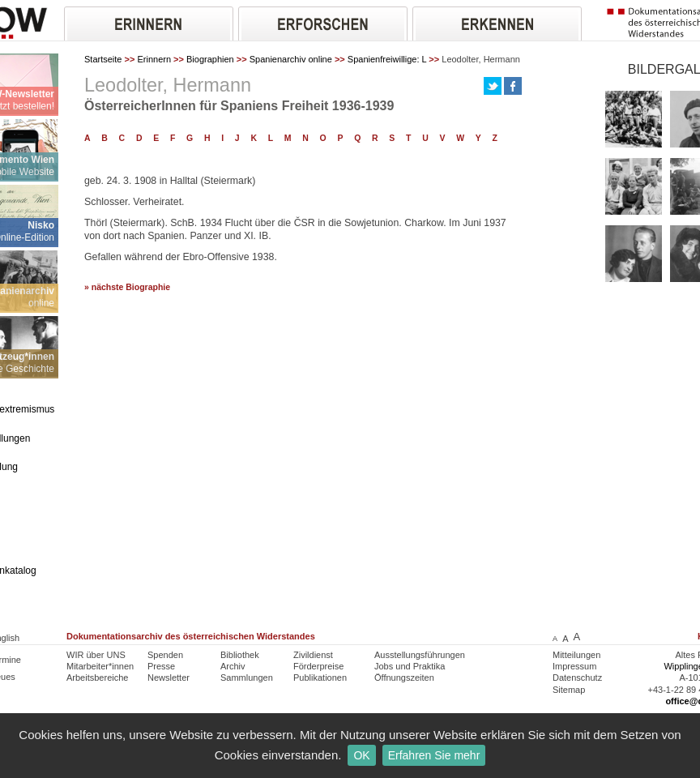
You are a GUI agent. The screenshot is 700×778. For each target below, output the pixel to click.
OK (361, 755)
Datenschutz (577, 678)
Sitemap (569, 690)
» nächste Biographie (127, 287)
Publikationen (320, 678)
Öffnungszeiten (404, 678)
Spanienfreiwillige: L (387, 59)
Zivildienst (313, 655)
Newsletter (169, 678)
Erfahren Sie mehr (434, 755)
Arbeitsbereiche (97, 678)
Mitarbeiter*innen (100, 666)
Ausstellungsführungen (420, 655)
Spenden (165, 655)
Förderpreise (318, 666)
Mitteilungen (576, 655)
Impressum (574, 666)
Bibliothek (240, 655)
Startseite (103, 59)
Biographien (210, 59)
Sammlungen (247, 678)
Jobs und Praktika (410, 666)
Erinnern (154, 59)
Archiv (233, 666)
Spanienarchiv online (291, 59)
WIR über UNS (96, 655)
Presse (161, 666)
